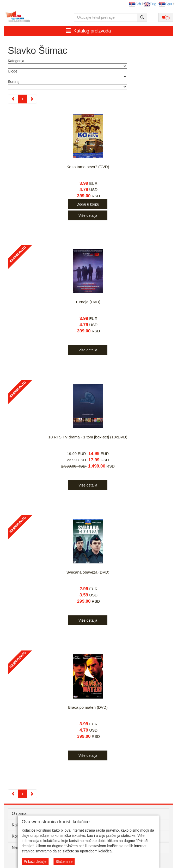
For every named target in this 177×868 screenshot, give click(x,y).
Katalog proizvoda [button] (88, 31)
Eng (150, 4)
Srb (135, 4)
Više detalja (88, 215)
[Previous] (13, 99)
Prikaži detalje (35, 862)
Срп (165, 4)
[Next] (32, 99)
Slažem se (64, 862)
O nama (19, 814)
